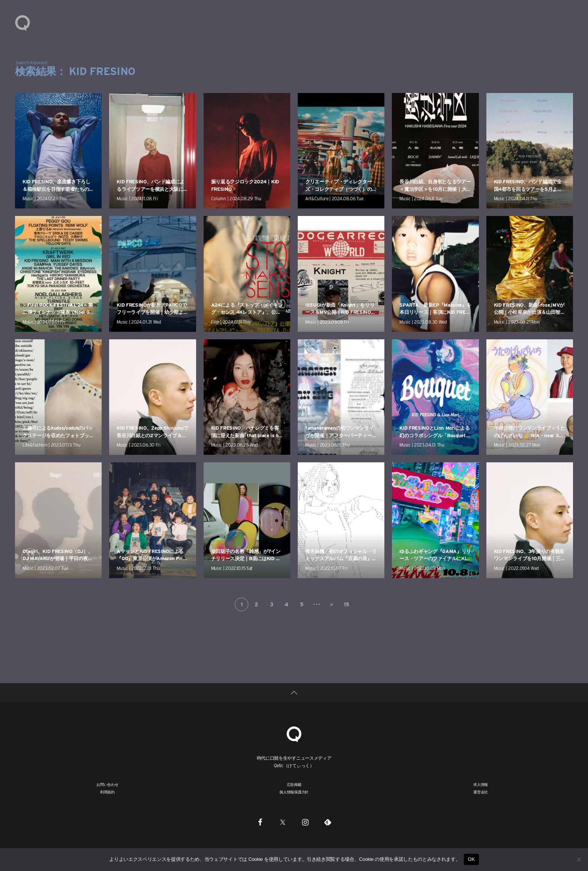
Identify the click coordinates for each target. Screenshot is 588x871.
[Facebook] (260, 822)
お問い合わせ (107, 784)
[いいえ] (579, 859)
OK (471, 859)
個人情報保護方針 (294, 792)
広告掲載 (294, 784)
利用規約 (107, 792)
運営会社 (481, 792)
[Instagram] (305, 822)
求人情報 (481, 784)
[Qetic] (294, 733)
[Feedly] (328, 822)
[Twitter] (283, 822)
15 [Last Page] (346, 604)
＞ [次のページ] (331, 604)
